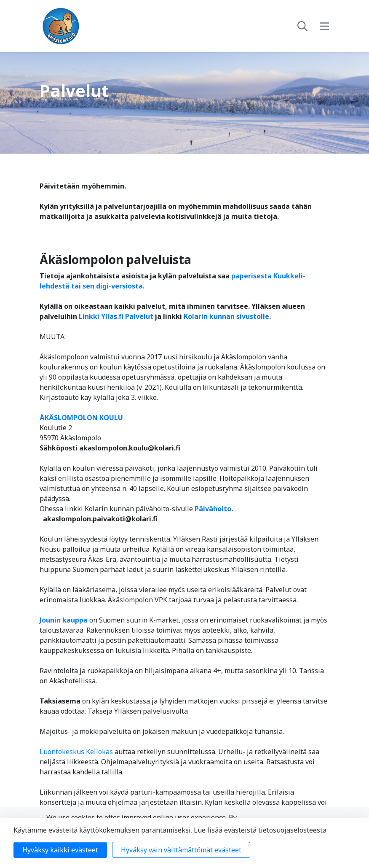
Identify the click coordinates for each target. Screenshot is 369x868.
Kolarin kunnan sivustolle (226, 316)
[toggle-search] (302, 26)
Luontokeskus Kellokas (76, 752)
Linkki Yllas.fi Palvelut (116, 316)
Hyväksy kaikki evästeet (60, 850)
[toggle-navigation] (325, 26)
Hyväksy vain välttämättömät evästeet (181, 850)
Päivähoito (213, 509)
